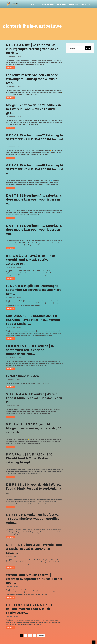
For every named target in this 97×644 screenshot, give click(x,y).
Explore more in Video (22, 376)
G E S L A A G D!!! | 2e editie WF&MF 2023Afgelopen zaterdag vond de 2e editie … (32, 49)
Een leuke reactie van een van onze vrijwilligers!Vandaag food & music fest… (32, 79)
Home (33, 4)
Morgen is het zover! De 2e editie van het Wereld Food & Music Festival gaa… (33, 109)
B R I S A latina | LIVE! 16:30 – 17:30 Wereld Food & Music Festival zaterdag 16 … (30, 260)
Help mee (61, 4)
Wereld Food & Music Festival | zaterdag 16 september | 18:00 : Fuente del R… (34, 579)
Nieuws (20, 56)
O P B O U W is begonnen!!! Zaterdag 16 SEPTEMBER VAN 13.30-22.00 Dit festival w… (34, 169)
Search (88, 48)
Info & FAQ (85, 4)
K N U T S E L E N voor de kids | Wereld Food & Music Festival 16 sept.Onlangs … (34, 488)
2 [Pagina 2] (26, 636)
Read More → (10, 68)
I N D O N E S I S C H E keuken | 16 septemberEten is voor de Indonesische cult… (30, 350)
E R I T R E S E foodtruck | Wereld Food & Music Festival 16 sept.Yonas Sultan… (34, 549)
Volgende (41, 636)
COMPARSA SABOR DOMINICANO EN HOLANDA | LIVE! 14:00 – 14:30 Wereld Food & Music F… (33, 320)
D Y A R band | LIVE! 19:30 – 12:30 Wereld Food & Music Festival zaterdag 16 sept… (29, 458)
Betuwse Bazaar (46, 4)
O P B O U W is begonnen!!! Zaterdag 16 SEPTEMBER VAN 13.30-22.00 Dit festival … (34, 139)
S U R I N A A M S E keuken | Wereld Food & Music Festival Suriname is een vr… (34, 398)
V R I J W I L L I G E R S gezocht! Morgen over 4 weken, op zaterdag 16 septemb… (34, 428)
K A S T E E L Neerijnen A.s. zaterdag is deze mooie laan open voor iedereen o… (34, 199)
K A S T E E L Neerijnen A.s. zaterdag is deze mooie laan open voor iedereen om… (34, 230)
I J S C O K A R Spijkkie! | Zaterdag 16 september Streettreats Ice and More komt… (34, 290)
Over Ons (73, 4)
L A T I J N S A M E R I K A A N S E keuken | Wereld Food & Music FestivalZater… (29, 609)
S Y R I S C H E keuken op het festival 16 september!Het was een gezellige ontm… (33, 519)
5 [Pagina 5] (35, 636)
